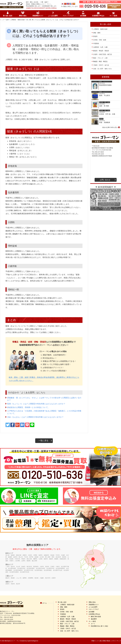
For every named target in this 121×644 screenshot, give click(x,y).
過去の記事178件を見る (110, 127)
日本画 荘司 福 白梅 (107, 114)
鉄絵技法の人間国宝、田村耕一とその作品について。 (28, 407)
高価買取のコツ (38, 16)
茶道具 (95, 36)
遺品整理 (94, 619)
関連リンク (95, 641)
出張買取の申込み (98, 16)
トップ (2, 20)
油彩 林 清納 (105, 106)
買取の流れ (23, 16)
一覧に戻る (43, 441)
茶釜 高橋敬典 (105, 122)
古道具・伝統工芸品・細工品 (102, 54)
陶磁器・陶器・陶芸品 (100, 61)
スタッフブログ (68, 16)
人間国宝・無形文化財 (18, 20)
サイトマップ (117, 641)
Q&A (7, 20)
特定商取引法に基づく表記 (99, 626)
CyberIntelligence (33, 641)
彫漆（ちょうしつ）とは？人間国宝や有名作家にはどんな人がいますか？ (36, 404)
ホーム (45, 603)
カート (93, 624)
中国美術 (96, 43)
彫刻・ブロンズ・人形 (100, 58)
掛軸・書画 (97, 33)
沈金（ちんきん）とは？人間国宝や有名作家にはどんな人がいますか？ (35, 417)
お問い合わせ (105, 180)
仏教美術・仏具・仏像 (100, 47)
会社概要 (83, 16)
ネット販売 (113, 16)
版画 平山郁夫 (105, 95)
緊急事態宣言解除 (105, 85)
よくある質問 (53, 16)
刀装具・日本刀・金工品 (101, 65)
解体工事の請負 (96, 617)
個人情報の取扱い (105, 641)
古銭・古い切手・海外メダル (102, 69)
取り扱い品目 (8, 16)
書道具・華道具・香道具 (101, 51)
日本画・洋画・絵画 (100, 40)
